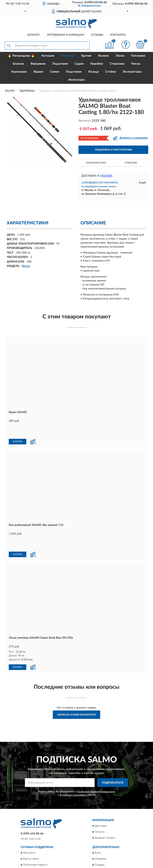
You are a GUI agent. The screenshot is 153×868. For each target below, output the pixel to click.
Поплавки (138, 56)
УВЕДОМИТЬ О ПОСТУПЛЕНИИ (113, 150)
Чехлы (136, 64)
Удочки (86, 56)
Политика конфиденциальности (116, 844)
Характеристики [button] (96, 163)
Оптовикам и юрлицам (66, 35)
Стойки (111, 72)
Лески (120, 56)
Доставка (101, 799)
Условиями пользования (73, 768)
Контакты (118, 35)
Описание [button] (131, 163)
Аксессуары (77, 80)
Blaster (26, 266)
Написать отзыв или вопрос (76, 688)
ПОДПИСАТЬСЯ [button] (113, 756)
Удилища (68, 56)
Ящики (38, 72)
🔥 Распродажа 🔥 (21, 56)
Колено (104, 56)
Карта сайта (31, 832)
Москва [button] (106, 176)
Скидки (100, 838)
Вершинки (38, 64)
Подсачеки (60, 64)
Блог (98, 826)
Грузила (18, 64)
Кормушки (19, 72)
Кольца (93, 72)
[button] (89, 5)
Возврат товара (105, 811)
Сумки (55, 72)
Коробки (97, 64)
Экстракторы (132, 72)
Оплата (100, 805)
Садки (79, 64)
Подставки (74, 72)
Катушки (48, 56)
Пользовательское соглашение (43, 844)
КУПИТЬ (18, 428)
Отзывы (97, 35)
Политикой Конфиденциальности (96, 765)
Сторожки (117, 64)
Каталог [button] (34, 35)
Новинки (101, 832)
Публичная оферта (35, 838)
